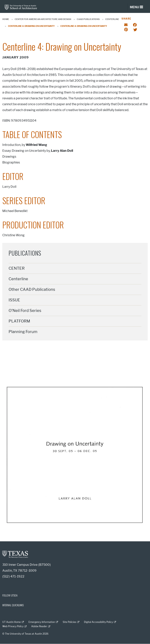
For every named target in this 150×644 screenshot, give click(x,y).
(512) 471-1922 (13, 576)
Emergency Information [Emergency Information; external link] (42, 622)
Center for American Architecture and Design (43, 19)
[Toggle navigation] (136, 7)
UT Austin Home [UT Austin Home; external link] (12, 622)
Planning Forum (23, 332)
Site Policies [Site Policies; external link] (69, 622)
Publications (25, 253)
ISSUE (14, 300)
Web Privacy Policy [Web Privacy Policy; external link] (13, 626)
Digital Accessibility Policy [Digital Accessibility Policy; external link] (98, 622)
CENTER (17, 268)
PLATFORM (19, 321)
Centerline (112, 19)
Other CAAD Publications (32, 289)
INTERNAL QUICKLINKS (13, 605)
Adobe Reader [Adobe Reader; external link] (39, 626)
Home (6, 19)
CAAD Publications (88, 19)
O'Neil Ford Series (25, 311)
